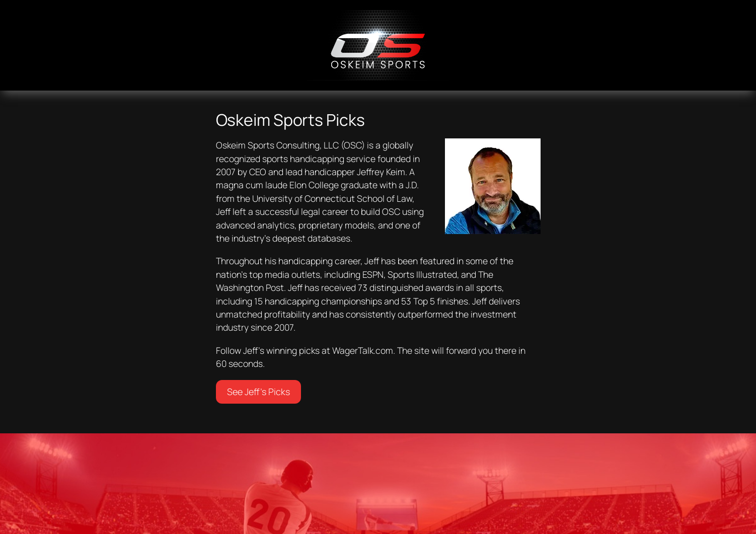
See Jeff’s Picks (258, 392)
